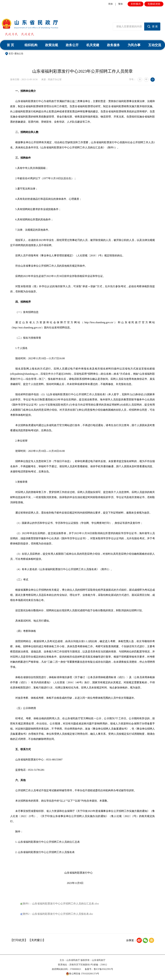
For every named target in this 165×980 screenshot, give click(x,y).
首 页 (10, 45)
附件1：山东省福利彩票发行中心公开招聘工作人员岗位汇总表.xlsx (60, 904)
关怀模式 (136, 4)
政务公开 (72, 45)
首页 (11, 54)
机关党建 (93, 45)
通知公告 (19, 54)
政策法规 (52, 45)
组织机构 (31, 45)
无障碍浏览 (154, 4)
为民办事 (134, 45)
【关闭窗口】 (37, 940)
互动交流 (155, 45)
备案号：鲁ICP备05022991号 (99, 969)
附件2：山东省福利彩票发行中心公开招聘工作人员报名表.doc (57, 914)
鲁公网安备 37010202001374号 (82, 974)
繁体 (121, 4)
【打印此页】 (19, 940)
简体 (111, 4)
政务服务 (113, 45)
